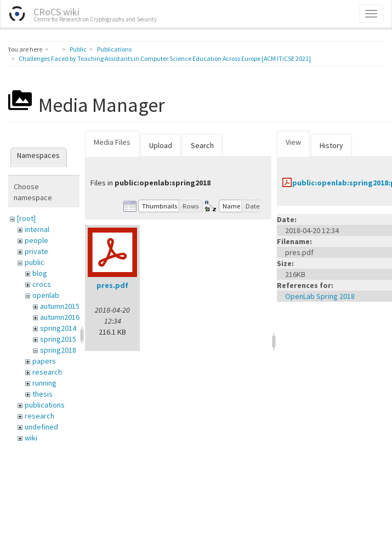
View (293, 142)
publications (45, 405)
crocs (42, 284)
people (36, 240)
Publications (114, 49)
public (35, 262)
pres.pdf (112, 285)
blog (40, 273)
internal (37, 229)
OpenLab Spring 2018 (320, 296)
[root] (26, 218)
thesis (42, 394)
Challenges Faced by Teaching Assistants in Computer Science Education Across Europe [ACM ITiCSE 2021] (165, 58)
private (36, 251)
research (47, 372)
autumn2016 (60, 317)
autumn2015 (60, 306)
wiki (31, 438)
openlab (46, 295)
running (44, 383)
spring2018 (58, 350)
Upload (161, 145)
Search (202, 145)
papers (44, 361)
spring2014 (58, 328)
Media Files (112, 142)
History (331, 145)
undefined (41, 427)
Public (78, 49)
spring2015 (58, 339)
